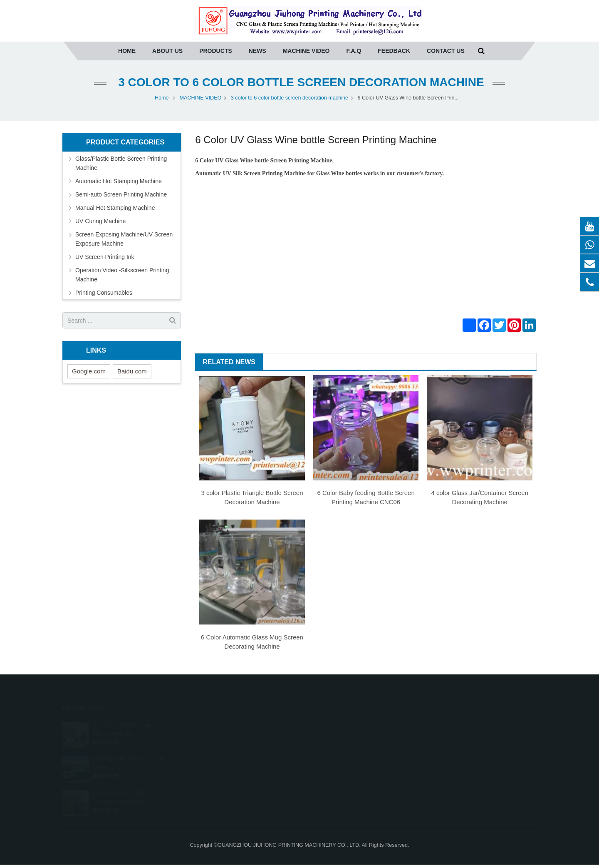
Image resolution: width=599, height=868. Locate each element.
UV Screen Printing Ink (105, 257)
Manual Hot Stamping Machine (115, 208)
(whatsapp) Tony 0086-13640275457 (357, 736)
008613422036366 (336, 760)
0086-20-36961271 (336, 724)
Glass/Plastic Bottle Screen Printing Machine (121, 163)
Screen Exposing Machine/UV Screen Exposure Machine (124, 239)
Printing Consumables (104, 293)
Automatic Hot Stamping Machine (119, 181)
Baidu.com (132, 371)
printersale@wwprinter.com (347, 748)
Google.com (89, 371)
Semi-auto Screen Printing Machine (121, 194)
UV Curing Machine (100, 221)
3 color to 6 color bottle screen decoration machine (299, 82)
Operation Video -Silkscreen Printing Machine (122, 275)
